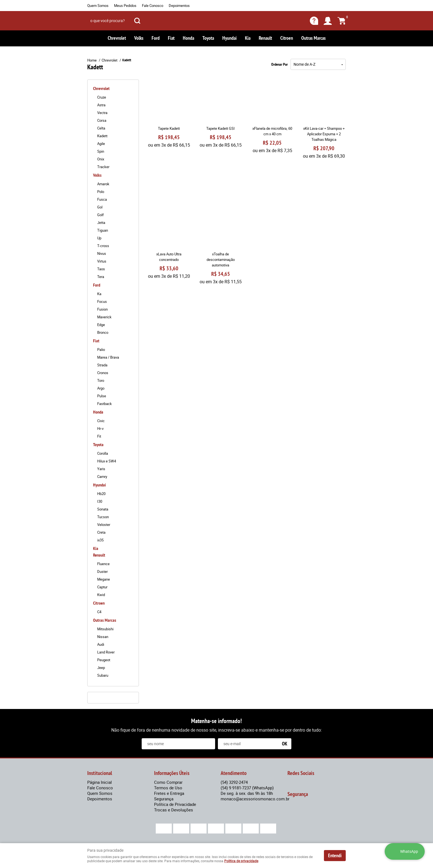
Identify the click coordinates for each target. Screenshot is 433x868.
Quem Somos (98, 6)
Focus (102, 301)
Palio (101, 350)
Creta (101, 532)
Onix (101, 159)
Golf (101, 215)
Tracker (103, 167)
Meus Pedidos (125, 6)
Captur (102, 587)
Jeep (101, 668)
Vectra (102, 113)
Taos (101, 269)
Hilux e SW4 (107, 461)
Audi (101, 644)
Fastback (105, 404)
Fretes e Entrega (169, 793)
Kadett (102, 136)
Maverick (104, 317)
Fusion (102, 309)
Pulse (102, 396)
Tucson (103, 517)
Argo (101, 388)
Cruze (102, 97)
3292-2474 (234, 782)
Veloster (104, 525)
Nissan (103, 637)
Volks (139, 38)
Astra (101, 105)
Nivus (102, 253)
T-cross (103, 246)
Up (99, 238)
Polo (101, 192)
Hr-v (100, 428)
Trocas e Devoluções (174, 810)
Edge (101, 325)
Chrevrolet (117, 38)
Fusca (102, 199)
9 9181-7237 (247, 788)
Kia (248, 38)
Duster (102, 571)
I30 (100, 501)
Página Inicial (100, 782)
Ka (99, 294)
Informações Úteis (172, 773)
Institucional (100, 773)
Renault (265, 38)
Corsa (102, 120)
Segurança (164, 799)
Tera (101, 277)
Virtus (102, 261)
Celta (101, 128)
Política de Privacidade (175, 804)
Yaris (101, 469)
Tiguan (103, 230)
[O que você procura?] (137, 21)
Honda (188, 38)
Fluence (103, 564)
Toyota (208, 38)
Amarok (103, 184)
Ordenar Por (279, 64)
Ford (156, 38)
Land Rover (106, 652)
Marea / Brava (108, 357)
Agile (101, 144)
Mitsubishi (105, 629)
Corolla (103, 453)
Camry (102, 477)
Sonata (103, 509)
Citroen (287, 38)
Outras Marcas (313, 38)
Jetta (101, 223)
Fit (99, 436)
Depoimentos (179, 6)
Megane (104, 579)
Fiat (171, 38)
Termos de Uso (168, 788)
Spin (101, 151)
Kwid (101, 595)
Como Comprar (168, 782)
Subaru (103, 675)
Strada (102, 365)
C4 (99, 612)
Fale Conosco (153, 6)
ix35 (100, 540)
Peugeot (104, 660)
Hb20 (101, 494)
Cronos (103, 373)
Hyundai (229, 38)
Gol (100, 207)
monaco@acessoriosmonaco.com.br (255, 799)
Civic (101, 421)
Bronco (103, 332)
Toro (101, 380)
